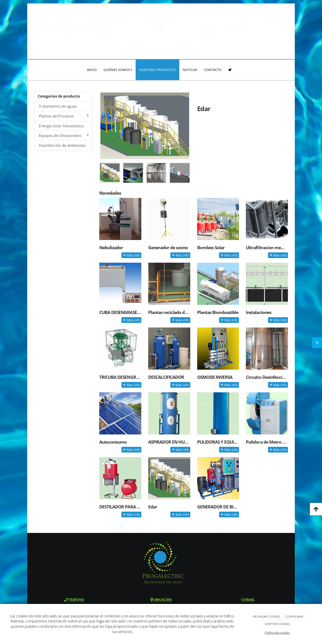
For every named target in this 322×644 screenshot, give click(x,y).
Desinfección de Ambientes (62, 145)
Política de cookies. (277, 633)
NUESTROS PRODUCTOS (157, 70)
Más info (131, 255)
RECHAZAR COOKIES (267, 617)
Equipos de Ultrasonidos (64, 136)
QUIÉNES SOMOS (118, 70)
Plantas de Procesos (64, 116)
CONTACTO (213, 70)
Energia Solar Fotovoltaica (61, 126)
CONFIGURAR (294, 617)
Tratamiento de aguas (58, 106)
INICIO (92, 70)
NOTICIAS (190, 70)
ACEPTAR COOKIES (277, 624)
